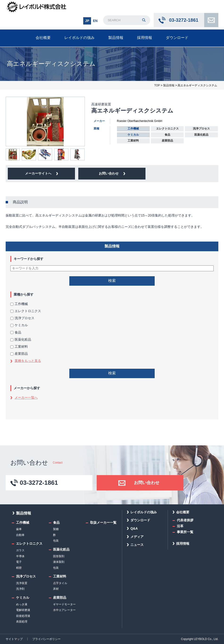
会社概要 (43, 38)
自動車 (20, 535)
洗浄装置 (22, 583)
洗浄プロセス (22, 318)
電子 (19, 562)
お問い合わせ (211, 20)
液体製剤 (59, 562)
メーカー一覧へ (26, 397)
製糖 (56, 529)
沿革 (180, 526)
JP (87, 21)
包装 (56, 541)
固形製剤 (59, 556)
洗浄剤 (20, 589)
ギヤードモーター (64, 604)
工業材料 (19, 347)
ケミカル (19, 325)
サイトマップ (14, 639)
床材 (56, 589)
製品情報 (116, 38)
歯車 (19, 529)
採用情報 (145, 38)
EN (95, 21)
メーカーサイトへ (38, 173)
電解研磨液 (23, 610)
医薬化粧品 (21, 339)
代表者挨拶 (185, 520)
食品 (16, 332)
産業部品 (19, 354)
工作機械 (19, 304)
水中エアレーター (64, 610)
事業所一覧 (185, 532)
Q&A (134, 528)
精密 (19, 568)
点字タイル (60, 583)
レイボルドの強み (79, 38)
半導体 (20, 556)
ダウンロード (177, 38)
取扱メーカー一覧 (103, 523)
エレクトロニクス (26, 311)
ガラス (20, 550)
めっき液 (22, 604)
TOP (157, 85)
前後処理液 (23, 616)
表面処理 (22, 622)
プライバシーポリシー (46, 639)
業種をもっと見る (28, 361)
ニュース (137, 545)
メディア (137, 537)
